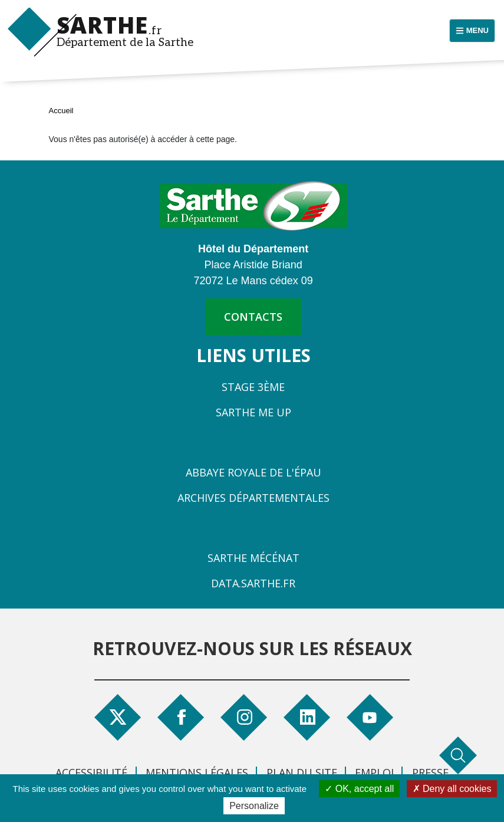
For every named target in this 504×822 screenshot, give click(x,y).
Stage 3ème (253, 387)
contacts (253, 317)
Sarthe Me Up (253, 412)
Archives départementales (253, 498)
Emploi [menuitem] (374, 772)
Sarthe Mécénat (253, 558)
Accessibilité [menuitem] (91, 772)
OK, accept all (359, 789)
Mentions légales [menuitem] (197, 772)
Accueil (61, 111)
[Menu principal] (472, 31)
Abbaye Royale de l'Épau (253, 472)
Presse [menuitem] (430, 772)
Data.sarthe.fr (253, 583)
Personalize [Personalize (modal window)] (254, 806)
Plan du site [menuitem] (302, 772)
